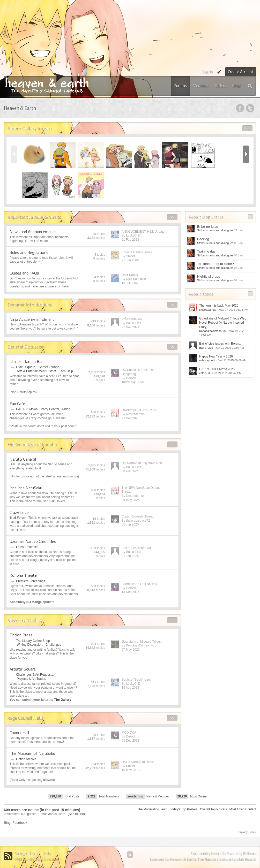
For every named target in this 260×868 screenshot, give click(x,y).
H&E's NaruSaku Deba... (139, 762)
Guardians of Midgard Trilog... (142, 642)
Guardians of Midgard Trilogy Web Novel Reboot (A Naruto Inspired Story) (223, 323)
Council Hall (19, 733)
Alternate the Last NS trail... (141, 584)
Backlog (203, 239)
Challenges (53, 645)
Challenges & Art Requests (35, 675)
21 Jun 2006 (130, 260)
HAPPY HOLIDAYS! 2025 (139, 410)
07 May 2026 (131, 650)
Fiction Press (21, 635)
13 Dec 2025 (130, 592)
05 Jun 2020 (130, 524)
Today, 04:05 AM (133, 382)
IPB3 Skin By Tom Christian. (36, 859)
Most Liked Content (243, 809)
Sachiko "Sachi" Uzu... (137, 680)
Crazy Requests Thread (138, 516)
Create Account (241, 72)
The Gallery (62, 700)
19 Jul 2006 (130, 283)
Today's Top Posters (184, 809)
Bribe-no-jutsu (208, 227)
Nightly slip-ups (209, 276)
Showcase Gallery (25, 620)
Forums (181, 86)
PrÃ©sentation (132, 319)
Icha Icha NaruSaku (26, 488)
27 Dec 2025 (130, 418)
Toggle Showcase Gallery (172, 620)
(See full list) (76, 814)
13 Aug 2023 (130, 688)
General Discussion (26, 347)
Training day (206, 251)
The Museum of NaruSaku (32, 753)
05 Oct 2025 (130, 471)
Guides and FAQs (24, 273)
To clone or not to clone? (216, 264)
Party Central (50, 409)
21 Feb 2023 (130, 240)
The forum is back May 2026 (219, 306)
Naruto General (23, 459)
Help (47, 853)
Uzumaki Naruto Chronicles (33, 541)
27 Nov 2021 (130, 327)
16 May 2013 (131, 770)
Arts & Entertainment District (36, 371)
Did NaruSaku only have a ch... (143, 463)
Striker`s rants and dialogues (215, 230)
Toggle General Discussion (172, 347)
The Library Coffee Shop (33, 641)
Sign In (207, 72)
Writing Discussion (29, 645)
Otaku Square (26, 367)
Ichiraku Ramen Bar (26, 361)
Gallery (221, 86)
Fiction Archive (26, 759)
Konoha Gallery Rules (137, 252)
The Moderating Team (153, 809)
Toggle (247, 128)
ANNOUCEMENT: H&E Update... (144, 232)
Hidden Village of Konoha (32, 444)
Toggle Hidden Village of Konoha (172, 445)
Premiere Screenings (31, 581)
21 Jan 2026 (130, 556)
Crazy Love (19, 512)
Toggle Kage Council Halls (172, 718)
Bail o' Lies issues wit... (138, 548)
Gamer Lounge (49, 367)
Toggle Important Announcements (172, 217)
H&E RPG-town (27, 409)
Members (201, 86)
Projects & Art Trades (31, 679)
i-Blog (66, 409)
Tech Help (66, 371)
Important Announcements (34, 217)
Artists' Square (23, 669)
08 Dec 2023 (130, 741)
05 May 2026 (131, 500)
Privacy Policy (247, 832)
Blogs (237, 86)
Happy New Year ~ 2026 (216, 356)
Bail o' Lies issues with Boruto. (220, 344)
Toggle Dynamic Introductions (172, 305)
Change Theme (27, 853)
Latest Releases (27, 547)
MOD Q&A (129, 733)
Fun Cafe (17, 403)
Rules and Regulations (29, 252)
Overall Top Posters (214, 809)
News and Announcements (33, 232)
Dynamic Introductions (29, 304)
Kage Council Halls (25, 718)
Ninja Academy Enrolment (32, 319)
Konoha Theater (24, 575)
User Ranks (130, 275)
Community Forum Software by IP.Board (223, 853)
